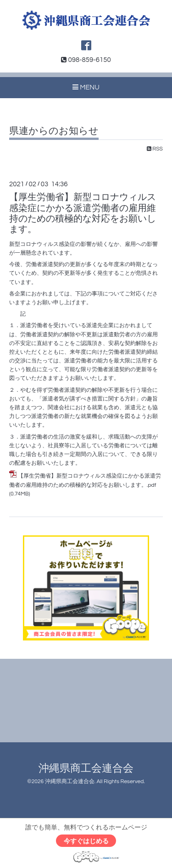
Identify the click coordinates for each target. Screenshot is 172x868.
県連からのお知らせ (54, 131)
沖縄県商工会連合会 (86, 769)
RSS (155, 149)
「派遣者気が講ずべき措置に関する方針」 (89, 399)
